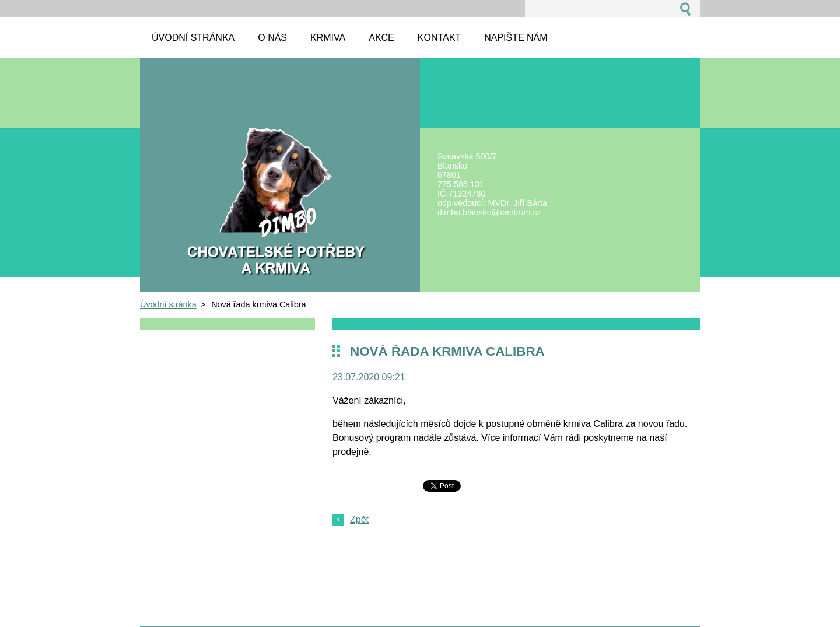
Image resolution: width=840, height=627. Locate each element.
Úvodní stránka (168, 304)
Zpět (359, 519)
